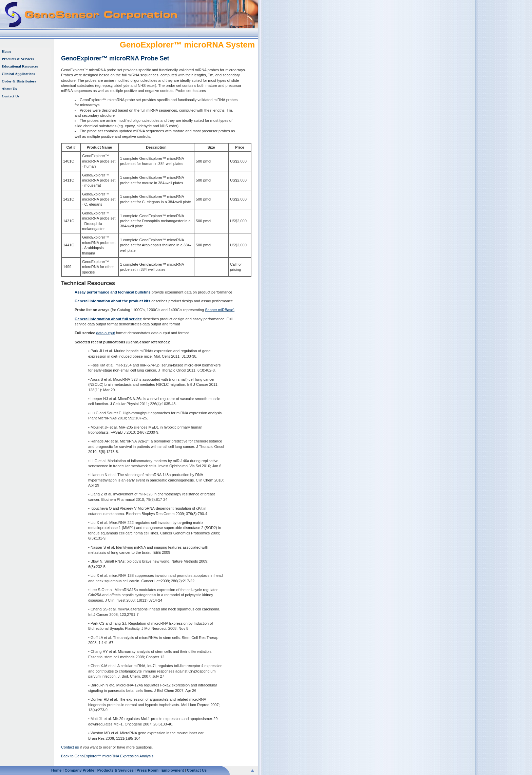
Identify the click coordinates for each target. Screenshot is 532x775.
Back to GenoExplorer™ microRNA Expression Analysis (107, 756)
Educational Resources (20, 66)
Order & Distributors (19, 81)
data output (106, 333)
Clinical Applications (18, 74)
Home (6, 51)
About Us (9, 89)
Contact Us (11, 96)
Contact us (70, 747)
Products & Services (18, 59)
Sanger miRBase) (220, 310)
